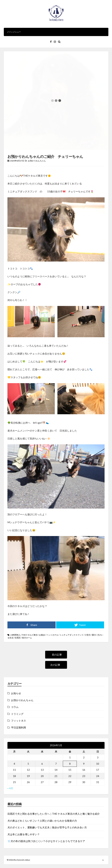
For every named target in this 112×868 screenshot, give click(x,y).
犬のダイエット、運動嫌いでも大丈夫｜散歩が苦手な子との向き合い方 (47, 827)
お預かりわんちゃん (37, 161)
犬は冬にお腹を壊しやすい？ (24, 834)
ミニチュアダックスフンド (71, 635)
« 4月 (10, 788)
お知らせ (16, 693)
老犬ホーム (27, 638)
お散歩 (42, 635)
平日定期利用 (19, 727)
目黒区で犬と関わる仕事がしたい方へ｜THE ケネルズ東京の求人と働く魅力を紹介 (54, 814)
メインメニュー (56, 32)
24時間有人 (16, 635)
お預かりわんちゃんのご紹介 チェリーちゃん (45, 156)
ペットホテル (52, 635)
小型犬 (88, 635)
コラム (15, 707)
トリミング (17, 714)
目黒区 (18, 638)
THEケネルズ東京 (30, 635)
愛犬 (94, 635)
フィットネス (19, 721)
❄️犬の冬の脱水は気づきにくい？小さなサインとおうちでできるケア (46, 841)
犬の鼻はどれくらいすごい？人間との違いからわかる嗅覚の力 (42, 821)
